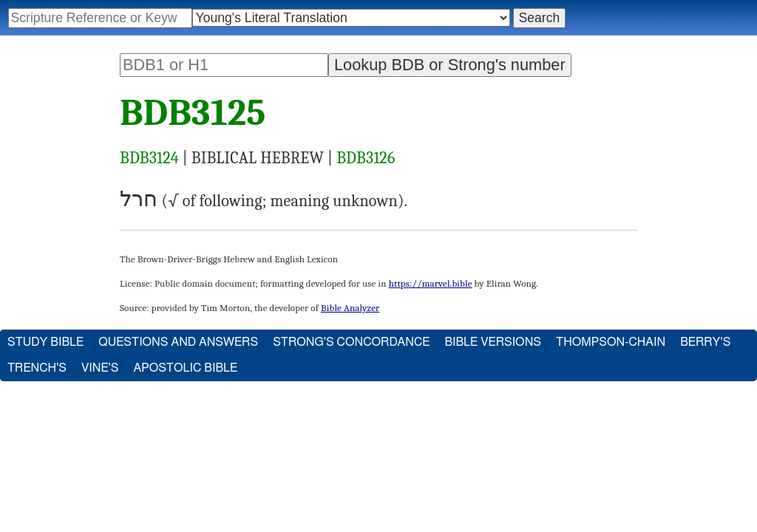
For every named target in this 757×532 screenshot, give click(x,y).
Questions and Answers (178, 342)
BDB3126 (366, 158)
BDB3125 (193, 113)
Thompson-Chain (611, 342)
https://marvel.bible (431, 283)
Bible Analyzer (350, 308)
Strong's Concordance (351, 342)
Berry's (705, 342)
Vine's (100, 368)
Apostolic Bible (185, 368)
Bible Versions (493, 342)
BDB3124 (149, 158)
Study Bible (45, 342)
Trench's (37, 368)
